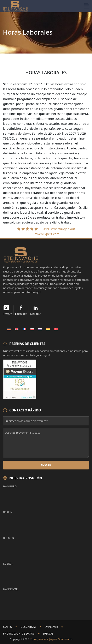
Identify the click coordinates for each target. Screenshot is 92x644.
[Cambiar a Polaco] (32, 329)
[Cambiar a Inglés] (17, 329)
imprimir (51, 627)
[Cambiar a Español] (48, 329)
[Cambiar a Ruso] (40, 329)
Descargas (28, 627)
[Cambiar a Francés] (24, 329)
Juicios (48, 634)
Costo (8, 627)
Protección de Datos (19, 634)
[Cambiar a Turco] (56, 329)
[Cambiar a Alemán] (9, 329)
